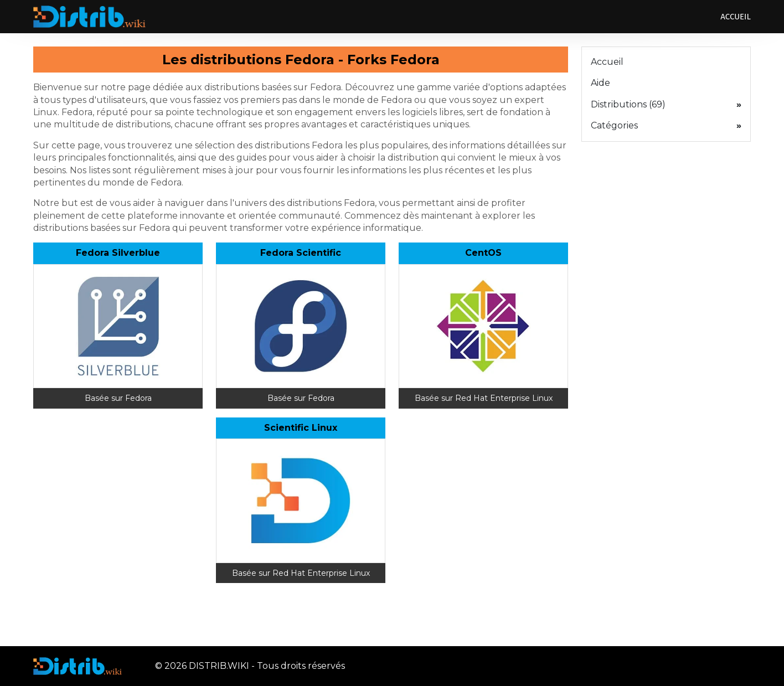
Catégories (666, 126)
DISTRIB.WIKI (219, 666)
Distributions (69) (666, 105)
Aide (600, 83)
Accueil (736, 17)
